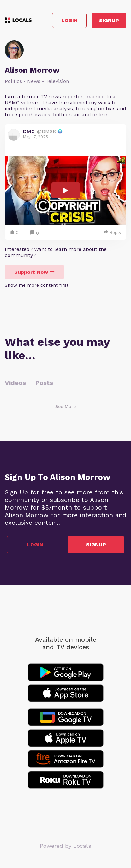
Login (70, 20)
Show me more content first (37, 285)
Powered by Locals (65, 846)
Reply (112, 232)
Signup (109, 20)
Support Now (34, 272)
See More (65, 406)
